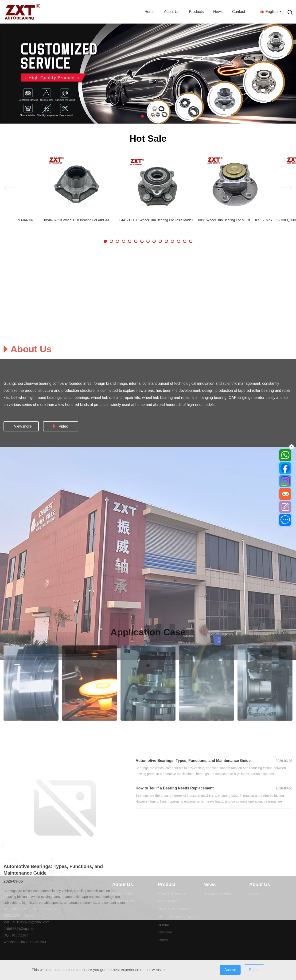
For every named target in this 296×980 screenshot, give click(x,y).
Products (196, 12)
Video (61, 647)
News (218, 12)
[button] (142, 116)
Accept (230, 970)
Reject (254, 970)
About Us (172, 12)
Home (150, 12)
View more (23, 647)
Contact (239, 12)
